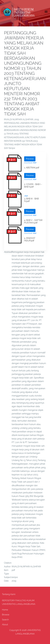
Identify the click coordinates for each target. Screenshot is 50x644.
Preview (30, 159)
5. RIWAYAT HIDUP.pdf (30, 239)
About (5, 625)
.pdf (35, 163)
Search (5, 620)
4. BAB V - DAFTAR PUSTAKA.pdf (33, 221)
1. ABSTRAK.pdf (32, 168)
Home (5, 610)
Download (28, 163)
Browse (6, 615)
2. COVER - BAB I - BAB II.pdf (33, 186)
